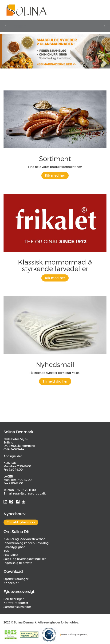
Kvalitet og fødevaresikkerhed (24, 539)
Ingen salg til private (18, 563)
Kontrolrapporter (16, 603)
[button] (8, 51)
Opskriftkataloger (16, 579)
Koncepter (11, 583)
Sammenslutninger (17, 607)
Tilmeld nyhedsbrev (21, 522)
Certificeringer (14, 599)
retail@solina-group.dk (29, 493)
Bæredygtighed (14, 547)
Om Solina (11, 555)
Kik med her (55, 175)
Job (6, 551)
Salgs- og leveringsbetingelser (25, 559)
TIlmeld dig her (55, 381)
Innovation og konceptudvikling (26, 543)
